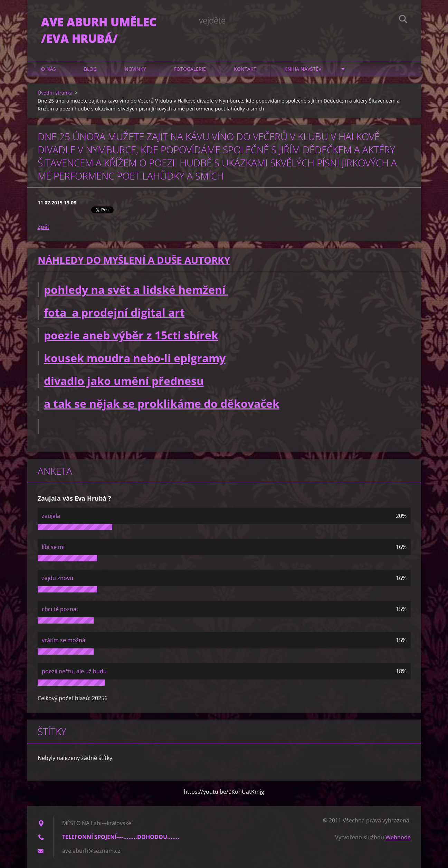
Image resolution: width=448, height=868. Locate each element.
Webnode (398, 837)
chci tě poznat (60, 609)
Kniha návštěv (303, 69)
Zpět (44, 227)
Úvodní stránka (55, 93)
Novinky (135, 69)
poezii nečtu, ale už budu (74, 671)
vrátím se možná (64, 640)
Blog (90, 69)
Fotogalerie (190, 69)
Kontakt (245, 69)
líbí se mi (53, 547)
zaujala (51, 516)
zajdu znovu (58, 578)
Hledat (403, 20)
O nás (49, 69)
